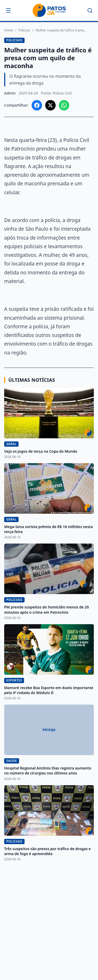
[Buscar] (90, 10)
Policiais (24, 30)
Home (9, 30)
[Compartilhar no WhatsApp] (64, 105)
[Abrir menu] (8, 10)
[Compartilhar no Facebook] (37, 105)
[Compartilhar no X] (50, 105)
